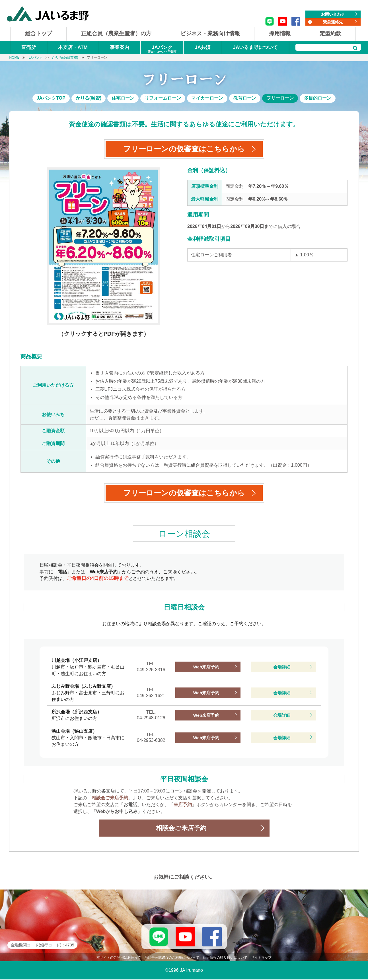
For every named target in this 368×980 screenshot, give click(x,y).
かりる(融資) (89, 98)
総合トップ (39, 33)
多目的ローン (318, 98)
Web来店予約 (206, 667)
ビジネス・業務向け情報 (210, 33)
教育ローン (245, 98)
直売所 (29, 47)
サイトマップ (261, 958)
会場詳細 (282, 667)
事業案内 (120, 47)
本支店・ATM (73, 47)
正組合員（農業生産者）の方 (116, 33)
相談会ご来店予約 (181, 828)
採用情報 (280, 33)
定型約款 (330, 33)
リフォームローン (163, 98)
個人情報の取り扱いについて (225, 958)
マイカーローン (207, 98)
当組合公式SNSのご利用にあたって (172, 958)
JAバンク (162, 49)
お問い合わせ (333, 14)
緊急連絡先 (333, 22)
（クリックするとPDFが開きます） (104, 334)
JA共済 (203, 47)
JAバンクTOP (51, 98)
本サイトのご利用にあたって (119, 958)
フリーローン (280, 98)
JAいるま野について (256, 47)
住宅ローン (123, 98)
